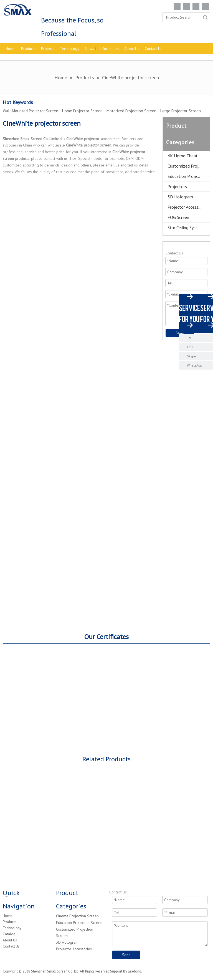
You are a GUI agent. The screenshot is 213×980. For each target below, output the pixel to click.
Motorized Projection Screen (131, 111)
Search (205, 17)
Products (10, 922)
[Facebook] (177, 6)
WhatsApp (195, 365)
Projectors (177, 186)
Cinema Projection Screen (77, 916)
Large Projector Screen (181, 111)
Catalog (9, 934)
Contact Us (11, 946)
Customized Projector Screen (189, 166)
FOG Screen (178, 217)
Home (7, 916)
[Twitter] (196, 6)
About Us (10, 940)
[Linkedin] (187, 6)
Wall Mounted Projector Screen (31, 111)
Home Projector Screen (82, 111)
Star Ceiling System (185, 228)
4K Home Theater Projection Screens (189, 156)
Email (191, 347)
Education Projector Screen (189, 176)
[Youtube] (205, 6)
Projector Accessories (187, 207)
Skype (192, 356)
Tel (189, 338)
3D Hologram (180, 197)
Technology (12, 928)
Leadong (135, 971)
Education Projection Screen (79, 923)
